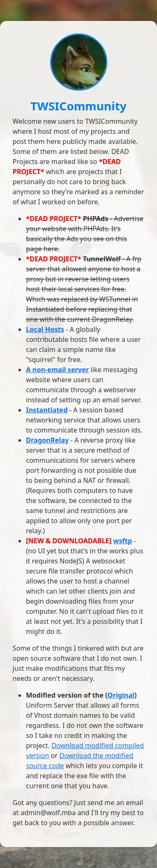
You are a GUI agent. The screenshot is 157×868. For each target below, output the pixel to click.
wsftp (122, 541)
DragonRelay (47, 440)
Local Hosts (45, 329)
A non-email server (57, 370)
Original (121, 695)
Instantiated (47, 410)
